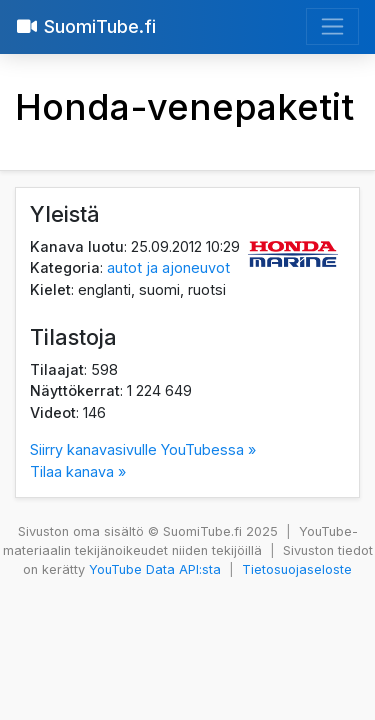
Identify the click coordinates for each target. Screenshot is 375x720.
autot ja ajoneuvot (168, 267)
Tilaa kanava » (78, 471)
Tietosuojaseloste (297, 569)
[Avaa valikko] (332, 26)
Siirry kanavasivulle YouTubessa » (143, 449)
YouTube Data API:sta (155, 569)
